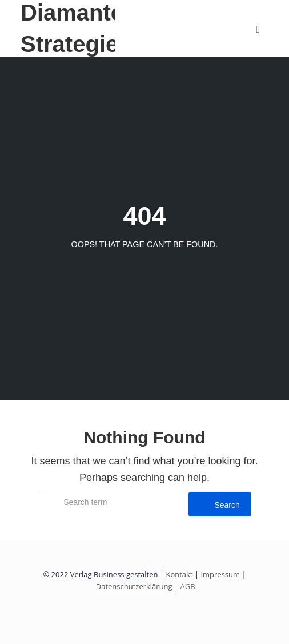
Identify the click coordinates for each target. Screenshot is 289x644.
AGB (186, 586)
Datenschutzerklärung (134, 586)
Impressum (220, 574)
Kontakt (179, 574)
